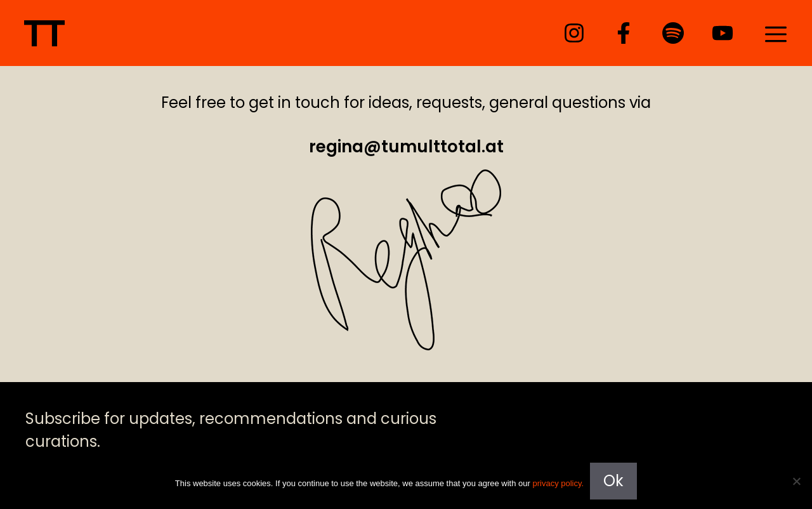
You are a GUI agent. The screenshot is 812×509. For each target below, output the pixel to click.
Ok (613, 481)
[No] (796, 481)
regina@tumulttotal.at (406, 147)
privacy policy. (558, 483)
